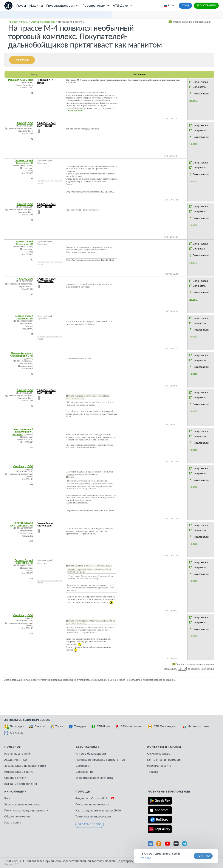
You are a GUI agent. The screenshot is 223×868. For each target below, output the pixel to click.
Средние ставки (15, 778)
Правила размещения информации (191, 22)
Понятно (203, 856)
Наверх (193, 100)
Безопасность (88, 747)
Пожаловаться (201, 94)
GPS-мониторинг (129, 726)
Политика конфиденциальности (26, 811)
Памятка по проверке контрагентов (100, 760)
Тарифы (153, 772)
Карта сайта (13, 823)
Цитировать (199, 87)
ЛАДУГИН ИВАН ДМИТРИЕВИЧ (46, 125)
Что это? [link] (145, 858)
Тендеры (77, 726)
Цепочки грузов (196, 726)
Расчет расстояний (17, 754)
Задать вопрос (90, 824)
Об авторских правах (131, 861)
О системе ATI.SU (159, 754)
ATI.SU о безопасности (91, 754)
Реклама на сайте (159, 766)
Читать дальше (74, 111)
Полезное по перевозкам (92, 805)
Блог (8, 799)
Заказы (37, 726)
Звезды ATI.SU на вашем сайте (25, 766)
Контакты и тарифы (164, 747)
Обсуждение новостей (43, 22)
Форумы (24, 22)
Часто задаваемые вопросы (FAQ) (98, 811)
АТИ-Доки (100, 726)
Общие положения (17, 817)
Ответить (23, 60)
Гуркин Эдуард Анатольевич (46, 524)
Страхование (85, 772)
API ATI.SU (14, 733)
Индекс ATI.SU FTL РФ (19, 772)
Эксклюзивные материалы (22, 805)
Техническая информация (93, 817)
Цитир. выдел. (201, 82)
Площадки (14, 726)
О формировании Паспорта (94, 778)
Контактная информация (164, 760)
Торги (57, 726)
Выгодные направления (21, 784)
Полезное (12, 747)
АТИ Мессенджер (163, 726)
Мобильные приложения (169, 792)
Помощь (83, 792)
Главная (12, 22)
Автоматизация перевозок (27, 720)
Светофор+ (84, 766)
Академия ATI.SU (16, 760)
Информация (15, 792)
